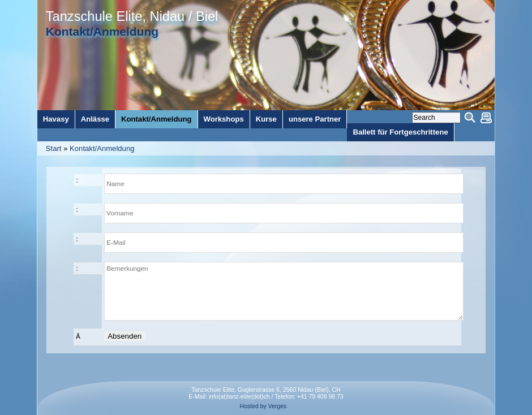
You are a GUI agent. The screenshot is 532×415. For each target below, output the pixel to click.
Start (54, 148)
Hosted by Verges (263, 406)
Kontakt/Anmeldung (102, 148)
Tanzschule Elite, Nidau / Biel (132, 16)
